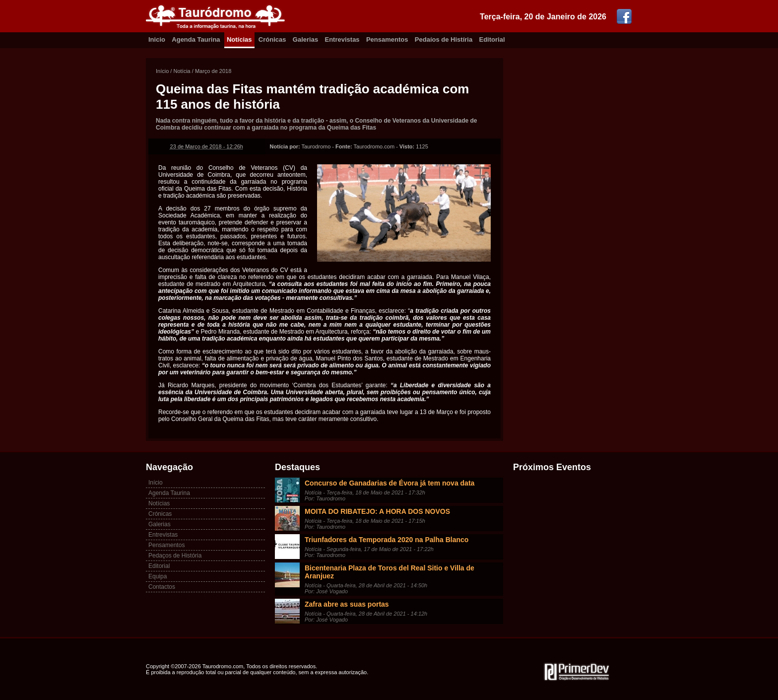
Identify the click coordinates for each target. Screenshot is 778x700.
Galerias (305, 39)
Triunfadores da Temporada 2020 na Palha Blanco (387, 540)
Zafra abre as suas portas (347, 604)
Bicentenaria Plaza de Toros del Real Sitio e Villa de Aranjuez (389, 572)
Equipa (158, 576)
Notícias (239, 39)
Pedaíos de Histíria (444, 39)
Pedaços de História (175, 556)
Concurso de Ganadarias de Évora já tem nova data (389, 483)
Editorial (492, 39)
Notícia (182, 71)
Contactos (162, 587)
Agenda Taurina (196, 39)
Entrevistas (342, 39)
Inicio (157, 39)
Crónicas (272, 39)
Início (162, 71)
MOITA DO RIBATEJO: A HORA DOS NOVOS (377, 511)
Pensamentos (387, 39)
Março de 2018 (213, 71)
